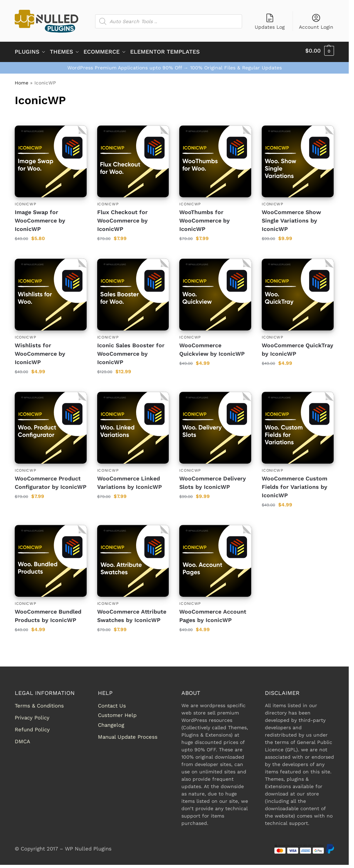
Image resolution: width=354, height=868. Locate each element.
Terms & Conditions (39, 703)
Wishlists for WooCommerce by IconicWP (40, 352)
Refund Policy (32, 727)
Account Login (316, 21)
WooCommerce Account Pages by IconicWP (213, 614)
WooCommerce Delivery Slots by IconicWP (213, 481)
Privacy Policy (32, 715)
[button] (320, 51)
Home (22, 80)
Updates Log (270, 21)
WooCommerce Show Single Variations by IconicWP (291, 218)
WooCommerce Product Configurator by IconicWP (51, 481)
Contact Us (112, 703)
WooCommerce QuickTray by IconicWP (298, 347)
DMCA (22, 739)
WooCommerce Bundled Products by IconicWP (48, 614)
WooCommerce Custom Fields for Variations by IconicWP (295, 485)
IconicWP (26, 202)
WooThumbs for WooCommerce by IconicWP (205, 218)
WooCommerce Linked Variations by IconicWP (129, 481)
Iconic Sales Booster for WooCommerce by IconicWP (131, 352)
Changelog (111, 723)
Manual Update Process (128, 734)
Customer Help (117, 713)
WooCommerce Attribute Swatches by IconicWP (132, 614)
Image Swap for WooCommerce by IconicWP (40, 218)
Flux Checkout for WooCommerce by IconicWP (122, 218)
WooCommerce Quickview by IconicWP (212, 347)
